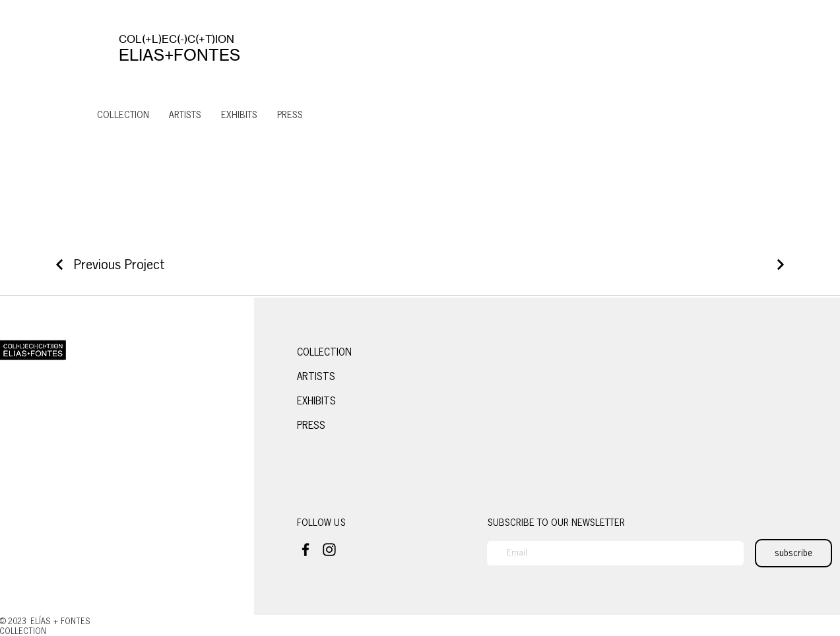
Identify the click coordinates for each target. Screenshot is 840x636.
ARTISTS (316, 376)
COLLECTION (324, 352)
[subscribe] (793, 553)
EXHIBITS (316, 401)
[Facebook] (306, 550)
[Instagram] (329, 550)
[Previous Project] (109, 264)
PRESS (311, 425)
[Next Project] (779, 265)
